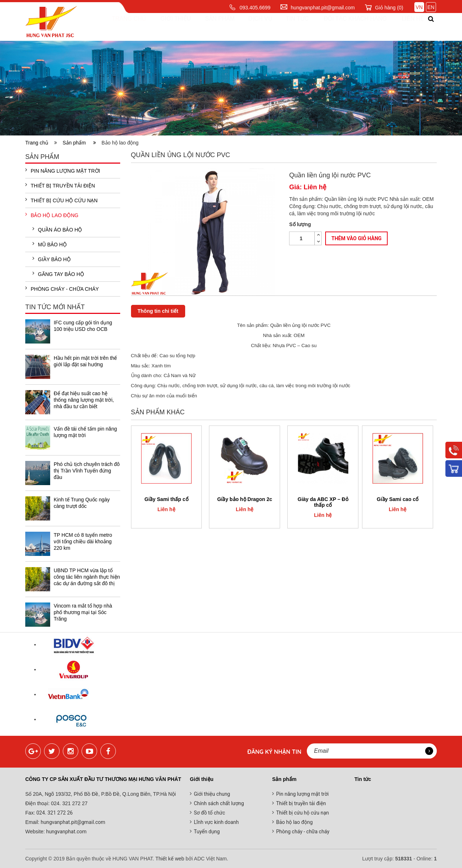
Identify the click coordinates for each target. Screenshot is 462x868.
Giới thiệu (170, 27)
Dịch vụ (253, 27)
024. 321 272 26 (54, 813)
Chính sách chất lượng (219, 803)
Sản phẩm (213, 27)
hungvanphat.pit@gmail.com (323, 8)
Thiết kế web (170, 859)
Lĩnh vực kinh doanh (216, 822)
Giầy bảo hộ (52, 259)
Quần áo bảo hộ (57, 229)
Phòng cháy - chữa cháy (62, 289)
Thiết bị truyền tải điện (60, 185)
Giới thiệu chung (212, 794)
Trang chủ (123, 27)
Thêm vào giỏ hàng (356, 239)
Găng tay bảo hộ (58, 274)
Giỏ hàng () (389, 8)
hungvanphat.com (66, 832)
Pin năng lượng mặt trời (63, 170)
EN (431, 7)
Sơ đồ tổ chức (210, 813)
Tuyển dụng (207, 832)
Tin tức (289, 27)
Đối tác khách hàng (348, 27)
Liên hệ (406, 27)
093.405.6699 (255, 8)
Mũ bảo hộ (50, 244)
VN (419, 7)
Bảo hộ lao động (52, 215)
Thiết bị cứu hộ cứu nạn (61, 200)
